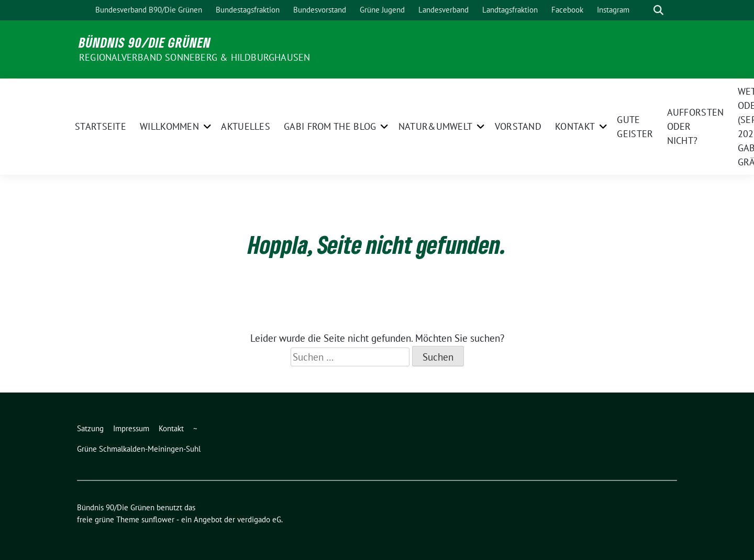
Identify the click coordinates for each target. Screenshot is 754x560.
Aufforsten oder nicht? (696, 126)
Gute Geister (635, 127)
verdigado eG (259, 519)
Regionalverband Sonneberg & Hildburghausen (195, 57)
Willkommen (169, 126)
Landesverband (443, 10)
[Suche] (644, 10)
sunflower (158, 519)
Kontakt (575, 126)
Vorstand (518, 126)
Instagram (613, 10)
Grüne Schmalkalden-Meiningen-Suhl (139, 449)
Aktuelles (246, 126)
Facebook (567, 10)
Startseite (101, 126)
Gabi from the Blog (330, 126)
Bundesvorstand (320, 10)
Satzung (90, 428)
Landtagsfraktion (510, 10)
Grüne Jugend (382, 10)
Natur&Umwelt (436, 126)
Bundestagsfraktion (248, 10)
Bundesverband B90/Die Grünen (149, 10)
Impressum (131, 428)
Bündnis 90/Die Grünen (145, 42)
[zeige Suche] (658, 10)
